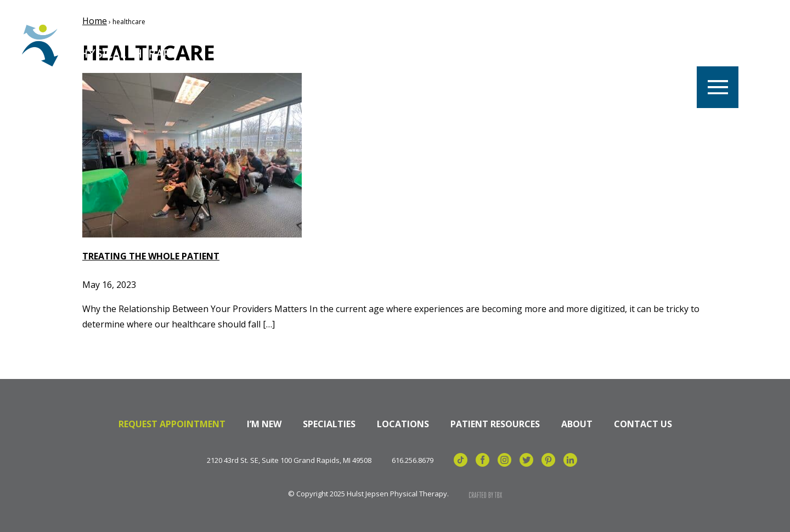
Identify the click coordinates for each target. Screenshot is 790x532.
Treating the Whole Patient (151, 256)
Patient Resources (495, 424)
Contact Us (643, 424)
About (577, 424)
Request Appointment (172, 424)
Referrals (585, 45)
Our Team (422, 45)
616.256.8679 (413, 460)
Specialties (503, 45)
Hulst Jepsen (104, 46)
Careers (268, 45)
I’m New (264, 424)
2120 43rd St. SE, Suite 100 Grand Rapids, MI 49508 (289, 460)
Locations (342, 45)
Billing (656, 45)
